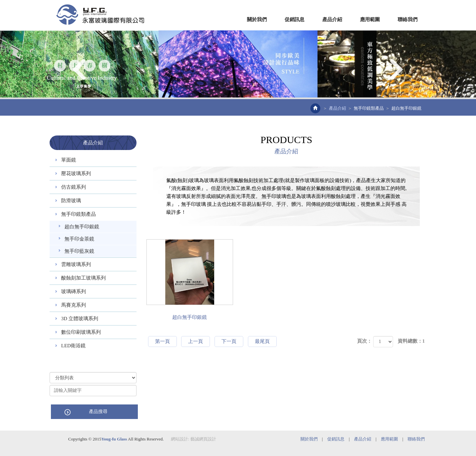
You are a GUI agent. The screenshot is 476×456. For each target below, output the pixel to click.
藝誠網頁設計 (203, 439)
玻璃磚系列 (74, 291)
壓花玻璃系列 (76, 173)
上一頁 (196, 341)
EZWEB (100, 15)
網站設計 (179, 439)
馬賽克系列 (74, 305)
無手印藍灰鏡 (79, 251)
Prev (80, 69)
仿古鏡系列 (74, 187)
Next (396, 69)
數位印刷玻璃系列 (81, 332)
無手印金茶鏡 (79, 239)
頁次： (364, 341)
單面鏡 (69, 160)
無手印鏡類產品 (369, 108)
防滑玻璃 (71, 201)
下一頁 (229, 341)
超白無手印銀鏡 (82, 227)
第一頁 (162, 341)
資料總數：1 (411, 341)
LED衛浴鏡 (73, 346)
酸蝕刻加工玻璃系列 (83, 278)
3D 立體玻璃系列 (80, 319)
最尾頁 (262, 341)
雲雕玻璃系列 (76, 264)
